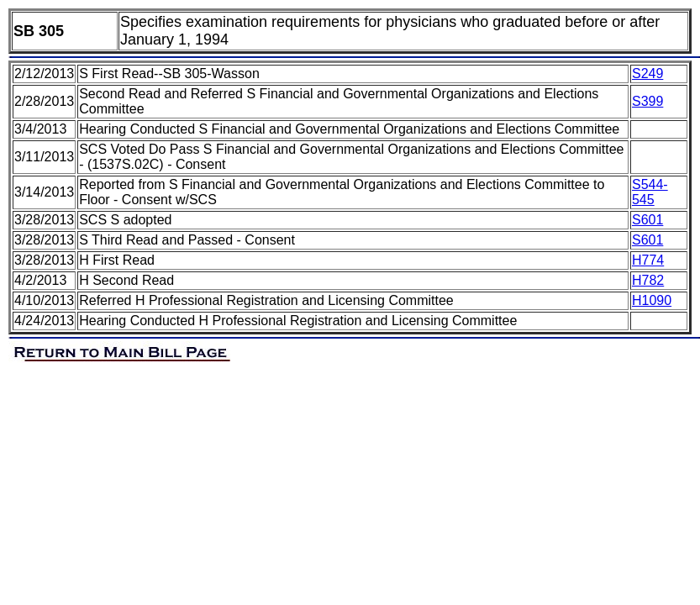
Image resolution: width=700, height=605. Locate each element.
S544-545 (650, 192)
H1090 (652, 300)
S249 (647, 74)
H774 (648, 260)
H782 (648, 280)
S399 (647, 101)
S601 (647, 220)
